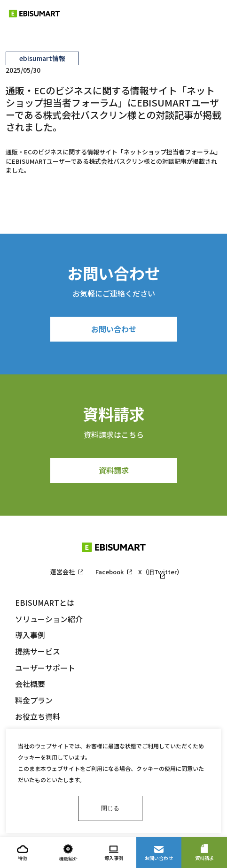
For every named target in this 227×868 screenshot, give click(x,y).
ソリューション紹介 (49, 619)
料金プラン (34, 700)
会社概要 (30, 684)
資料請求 (114, 470)
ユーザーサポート (45, 668)
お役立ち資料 (38, 716)
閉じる (110, 808)
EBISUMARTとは (45, 602)
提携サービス (38, 651)
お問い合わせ (114, 329)
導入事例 (30, 635)
